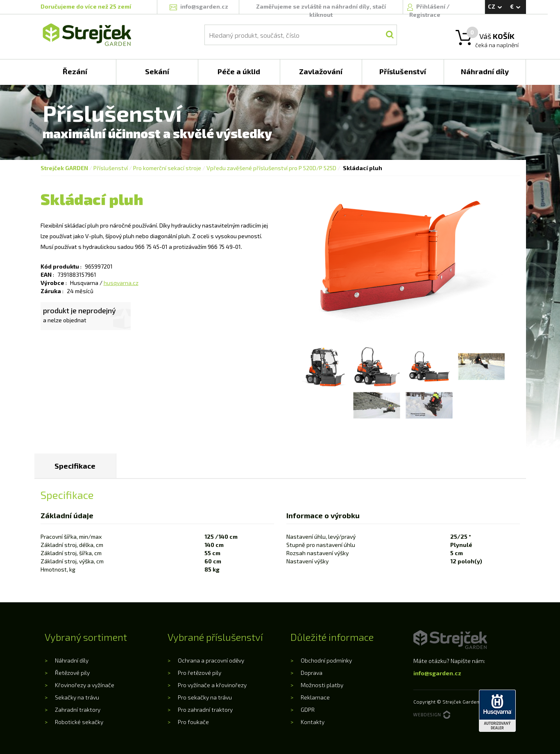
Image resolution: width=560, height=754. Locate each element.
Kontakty (313, 722)
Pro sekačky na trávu (205, 697)
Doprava (312, 673)
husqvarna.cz (121, 283)
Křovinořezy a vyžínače (85, 685)
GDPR (308, 710)
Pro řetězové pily (200, 673)
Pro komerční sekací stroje (167, 168)
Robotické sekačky (79, 722)
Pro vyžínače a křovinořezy (212, 685)
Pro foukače (193, 722)
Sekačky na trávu (77, 697)
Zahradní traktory (78, 710)
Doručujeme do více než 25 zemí (86, 6)
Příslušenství (111, 168)
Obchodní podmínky (326, 660)
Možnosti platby (322, 685)
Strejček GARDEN (64, 168)
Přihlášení (431, 6)
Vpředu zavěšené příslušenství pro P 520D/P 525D (271, 168)
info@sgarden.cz (437, 673)
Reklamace (315, 697)
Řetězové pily (72, 673)
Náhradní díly (72, 660)
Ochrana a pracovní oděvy (211, 660)
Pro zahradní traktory (205, 710)
